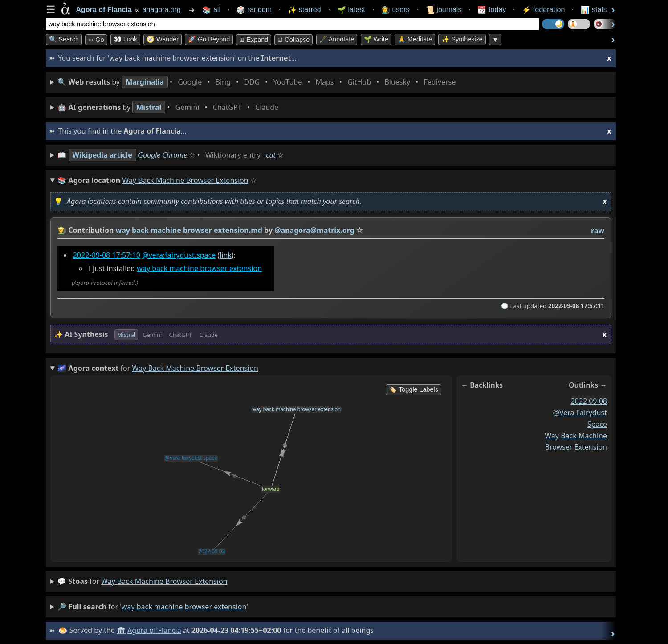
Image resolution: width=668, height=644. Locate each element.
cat (271, 155)
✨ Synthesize (462, 39)
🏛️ (121, 630)
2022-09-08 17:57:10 (106, 255)
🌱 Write (376, 39)
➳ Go (96, 40)
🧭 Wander (163, 39)
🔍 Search (64, 39)
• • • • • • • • (258, 82)
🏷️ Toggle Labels (413, 389)
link (226, 255)
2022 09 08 (589, 401)
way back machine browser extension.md (189, 230)
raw (597, 231)
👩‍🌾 (62, 230)
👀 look (125, 39)
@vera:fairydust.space (179, 255)
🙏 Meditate (415, 39)
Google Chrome (163, 155)
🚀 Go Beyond (209, 39)
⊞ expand (254, 40)
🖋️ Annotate (337, 39)
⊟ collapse (293, 40)
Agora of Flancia (154, 630)
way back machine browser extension (199, 268)
